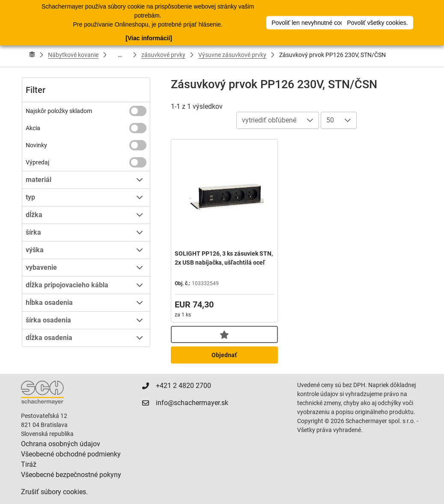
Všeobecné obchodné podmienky (71, 454)
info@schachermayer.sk (192, 403)
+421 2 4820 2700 (183, 386)
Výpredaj (37, 162)
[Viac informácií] (149, 38)
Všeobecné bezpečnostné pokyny (71, 475)
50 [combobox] (330, 120)
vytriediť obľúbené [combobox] (269, 120)
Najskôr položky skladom (59, 111)
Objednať (224, 355)
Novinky (36, 145)
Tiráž (29, 464)
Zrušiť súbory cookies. (54, 492)
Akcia (33, 128)
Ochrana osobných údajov (61, 444)
